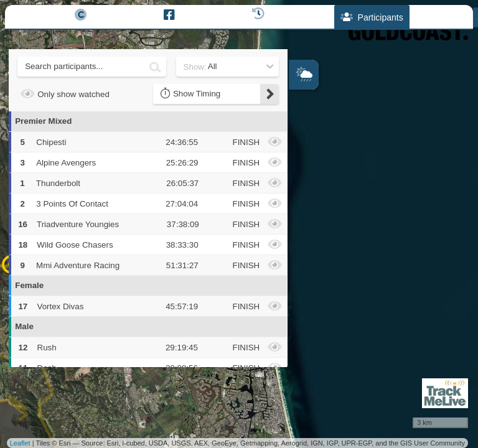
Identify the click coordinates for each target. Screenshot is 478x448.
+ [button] (299, 147)
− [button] (299, 167)
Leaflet (20, 443)
